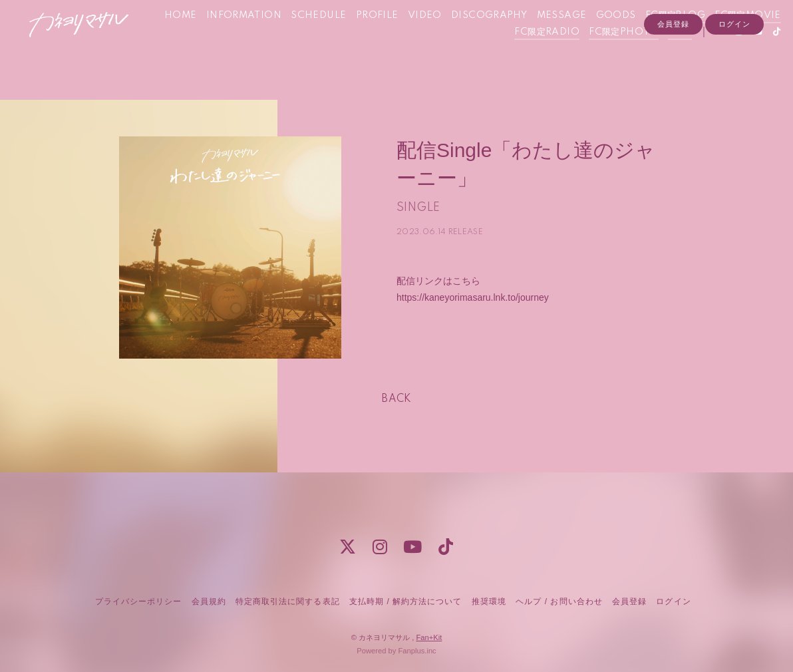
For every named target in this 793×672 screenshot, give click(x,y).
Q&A (661, 55)
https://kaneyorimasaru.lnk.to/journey (473, 297)
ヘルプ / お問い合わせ (559, 601)
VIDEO (482, 39)
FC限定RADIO (529, 55)
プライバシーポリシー (138, 601)
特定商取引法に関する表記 (287, 601)
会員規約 (209, 601)
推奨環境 (489, 601)
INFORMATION (301, 39)
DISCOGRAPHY (546, 39)
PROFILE (434, 39)
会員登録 (673, 78)
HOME (238, 39)
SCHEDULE (376, 39)
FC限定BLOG (732, 39)
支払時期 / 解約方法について (406, 601)
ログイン (734, 78)
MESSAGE (618, 39)
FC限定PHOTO (605, 55)
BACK (397, 399)
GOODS (673, 39)
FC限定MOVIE (454, 55)
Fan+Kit (429, 637)
